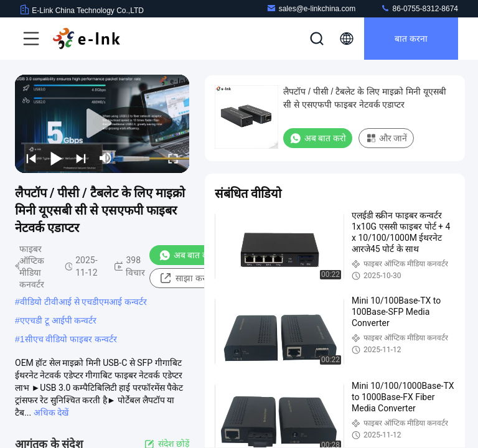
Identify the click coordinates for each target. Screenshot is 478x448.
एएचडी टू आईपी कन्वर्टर (59, 320)
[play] (102, 124)
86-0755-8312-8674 (419, 8)
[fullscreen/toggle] (173, 158)
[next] (81, 158)
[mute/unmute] (106, 158)
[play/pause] (56, 158)
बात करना (411, 39)
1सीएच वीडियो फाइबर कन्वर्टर (68, 339)
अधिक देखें (51, 413)
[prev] (31, 158)
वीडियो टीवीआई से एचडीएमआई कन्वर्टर (84, 302)
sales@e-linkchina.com (311, 8)
